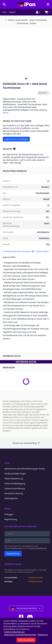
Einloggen (9, 514)
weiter (6, 113)
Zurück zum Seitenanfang (26, 443)
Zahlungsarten (11, 498)
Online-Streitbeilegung (15, 483)
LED (47, 211)
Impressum (43, 635)
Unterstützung (13, 564)
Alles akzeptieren (26, 640)
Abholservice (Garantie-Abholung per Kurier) (25, 469)
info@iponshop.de (35, 582)
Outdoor (32, 23)
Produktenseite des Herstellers (18, 251)
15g (47, 244)
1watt (47, 223)
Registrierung (11, 519)
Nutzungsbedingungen (13, 548)
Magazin (12, 12)
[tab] (26, 79)
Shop (4, 12)
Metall (46, 199)
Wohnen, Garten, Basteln (17, 20)
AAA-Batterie (43, 232)
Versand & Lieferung (14, 493)
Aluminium (44, 238)
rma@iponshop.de (35, 578)
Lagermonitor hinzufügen (16, 139)
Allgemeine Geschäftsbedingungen (20, 635)
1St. (47, 217)
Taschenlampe (22, 23)
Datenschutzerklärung (15, 488)
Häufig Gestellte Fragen (15, 474)
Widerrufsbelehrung (14, 479)
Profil (8, 509)
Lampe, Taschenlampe (37, 20)
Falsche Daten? (42, 251)
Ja (48, 181)
